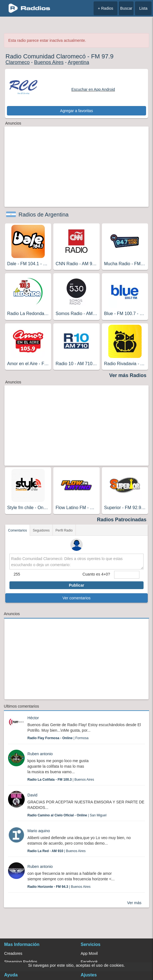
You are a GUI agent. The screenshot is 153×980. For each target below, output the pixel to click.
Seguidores (41, 530)
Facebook (89, 962)
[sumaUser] (127, 575)
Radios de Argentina (44, 215)
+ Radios (106, 8)
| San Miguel (67, 815)
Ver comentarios (76, 598)
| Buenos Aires (61, 780)
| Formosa (58, 738)
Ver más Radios (128, 375)
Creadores (13, 953)
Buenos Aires (49, 62)
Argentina (78, 62)
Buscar (126, 8)
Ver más (134, 903)
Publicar (76, 585)
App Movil (89, 953)
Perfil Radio (64, 530)
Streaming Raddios (21, 962)
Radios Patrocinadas (122, 520)
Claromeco (18, 62)
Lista (143, 8)
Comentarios (17, 530)
